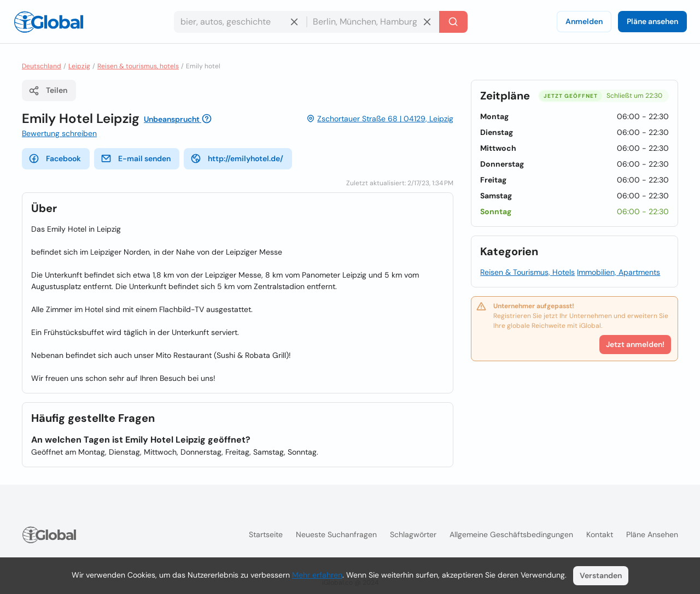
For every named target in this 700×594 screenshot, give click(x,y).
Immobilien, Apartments (619, 272)
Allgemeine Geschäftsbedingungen (511, 534)
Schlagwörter (413, 534)
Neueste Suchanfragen (336, 534)
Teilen (48, 91)
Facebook (55, 158)
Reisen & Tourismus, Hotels (527, 272)
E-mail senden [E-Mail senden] (136, 158)
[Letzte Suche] (453, 22)
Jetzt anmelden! (635, 344)
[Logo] (49, 22)
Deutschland (42, 66)
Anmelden (584, 21)
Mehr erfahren (317, 575)
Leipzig (79, 66)
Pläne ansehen (652, 21)
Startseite (266, 534)
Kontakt (600, 534)
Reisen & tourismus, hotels (138, 66)
